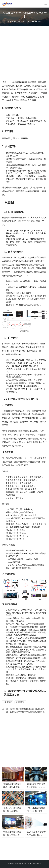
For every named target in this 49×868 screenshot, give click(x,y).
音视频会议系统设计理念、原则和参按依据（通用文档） (12, 786)
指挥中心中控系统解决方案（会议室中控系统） (12, 810)
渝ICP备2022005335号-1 (32, 845)
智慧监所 (21, 702)
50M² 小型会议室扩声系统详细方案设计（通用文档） (36, 834)
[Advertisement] (24, 52)
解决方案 (13, 21)
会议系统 (8, 702)
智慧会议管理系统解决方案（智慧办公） (12, 834)
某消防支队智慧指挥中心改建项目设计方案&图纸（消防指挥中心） (36, 786)
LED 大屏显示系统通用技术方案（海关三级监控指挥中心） (36, 810)
